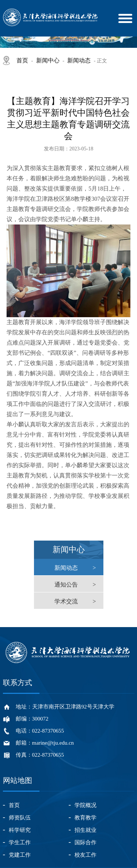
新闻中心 (48, 60)
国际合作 (85, 842)
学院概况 (85, 805)
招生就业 (85, 830)
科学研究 (20, 830)
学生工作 (20, 842)
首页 (22, 60)
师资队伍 (20, 818)
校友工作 (85, 855)
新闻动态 (79, 60)
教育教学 (85, 818)
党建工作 (20, 855)
